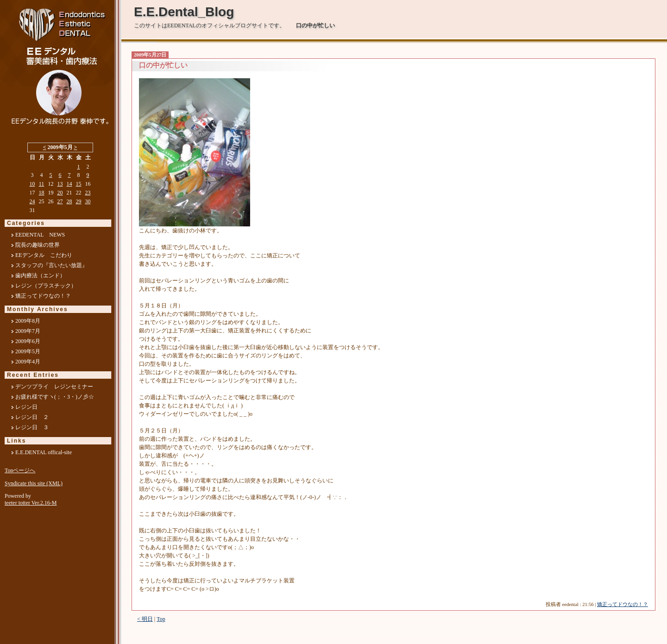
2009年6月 (28, 341)
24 (32, 201)
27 (60, 201)
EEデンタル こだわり (44, 255)
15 (79, 184)
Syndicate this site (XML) (34, 483)
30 (88, 201)
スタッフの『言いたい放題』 (51, 265)
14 (69, 184)
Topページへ (20, 470)
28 (69, 201)
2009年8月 (28, 321)
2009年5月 (28, 351)
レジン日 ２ (32, 417)
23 (88, 193)
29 (79, 201)
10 (32, 184)
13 (60, 184)
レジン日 (26, 407)
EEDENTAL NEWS (40, 235)
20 (60, 193)
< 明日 (145, 619)
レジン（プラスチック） (46, 286)
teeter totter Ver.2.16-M (31, 503)
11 (42, 184)
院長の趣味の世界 (38, 245)
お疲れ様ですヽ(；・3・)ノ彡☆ (55, 397)
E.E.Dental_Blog (184, 12)
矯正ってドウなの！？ (623, 604)
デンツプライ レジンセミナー (54, 387)
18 (42, 193)
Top (161, 619)
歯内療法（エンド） (40, 275)
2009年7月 (28, 331)
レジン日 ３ (32, 427)
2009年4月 (28, 362)
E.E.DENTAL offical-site (44, 452)
